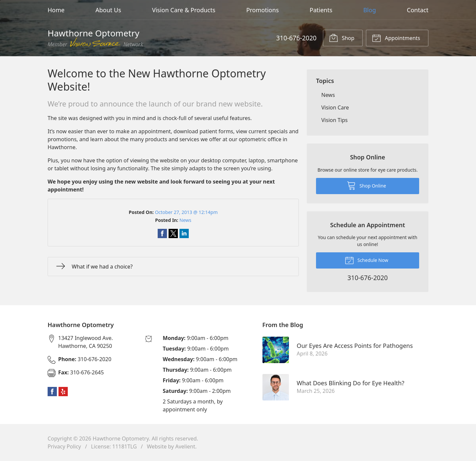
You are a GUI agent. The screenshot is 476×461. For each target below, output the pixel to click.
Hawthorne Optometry (121, 439)
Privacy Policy (64, 446)
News (185, 220)
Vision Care (335, 107)
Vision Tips (335, 120)
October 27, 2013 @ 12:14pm (186, 212)
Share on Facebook (162, 233)
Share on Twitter (173, 233)
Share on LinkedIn (184, 233)
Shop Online (366, 185)
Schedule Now (367, 260)
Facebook (52, 392)
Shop (342, 38)
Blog (370, 10)
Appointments (396, 38)
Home (56, 10)
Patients (321, 10)
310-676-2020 (296, 38)
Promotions (262, 10)
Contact (418, 10)
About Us (108, 10)
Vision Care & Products (184, 10)
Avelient (185, 446)
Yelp (63, 392)
